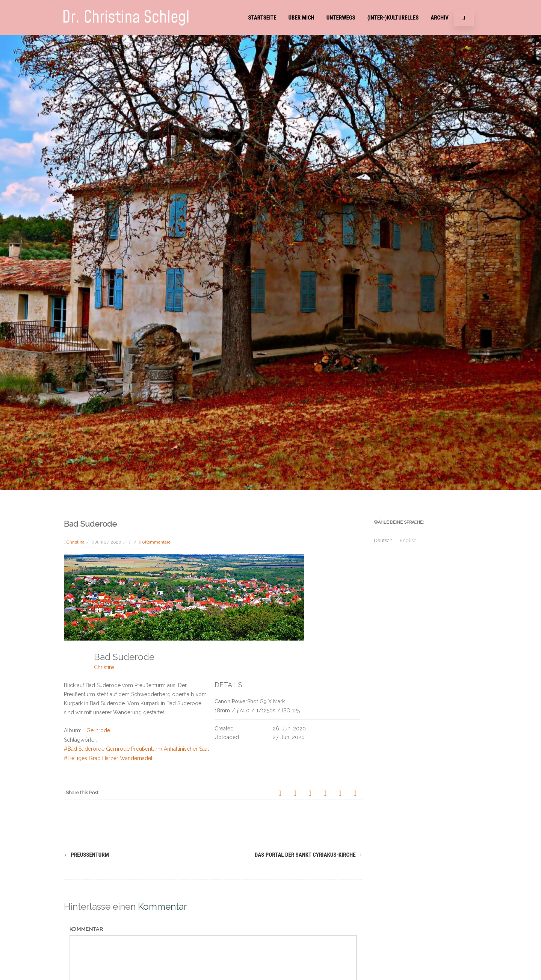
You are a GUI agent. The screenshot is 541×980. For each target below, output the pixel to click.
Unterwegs (341, 18)
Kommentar (86, 929)
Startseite (262, 18)
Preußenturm (86, 855)
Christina (104, 667)
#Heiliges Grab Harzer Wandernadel (108, 758)
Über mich (301, 18)
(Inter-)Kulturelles (393, 18)
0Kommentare (156, 542)
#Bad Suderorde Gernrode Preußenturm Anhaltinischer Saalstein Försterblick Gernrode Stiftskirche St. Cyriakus (198, 749)
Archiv (440, 18)
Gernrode (98, 730)
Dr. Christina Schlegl (126, 17)
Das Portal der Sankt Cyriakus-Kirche (309, 855)
